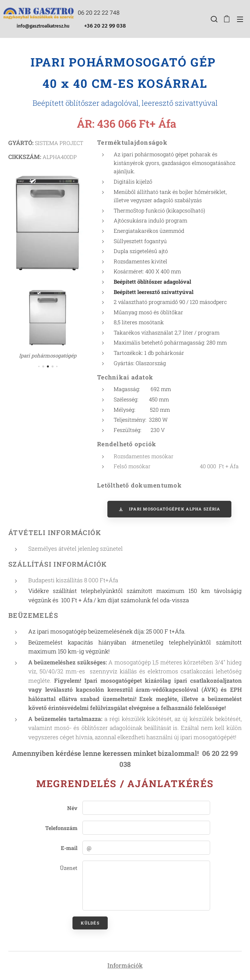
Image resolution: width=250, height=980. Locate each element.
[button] (213, 19)
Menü (240, 19)
